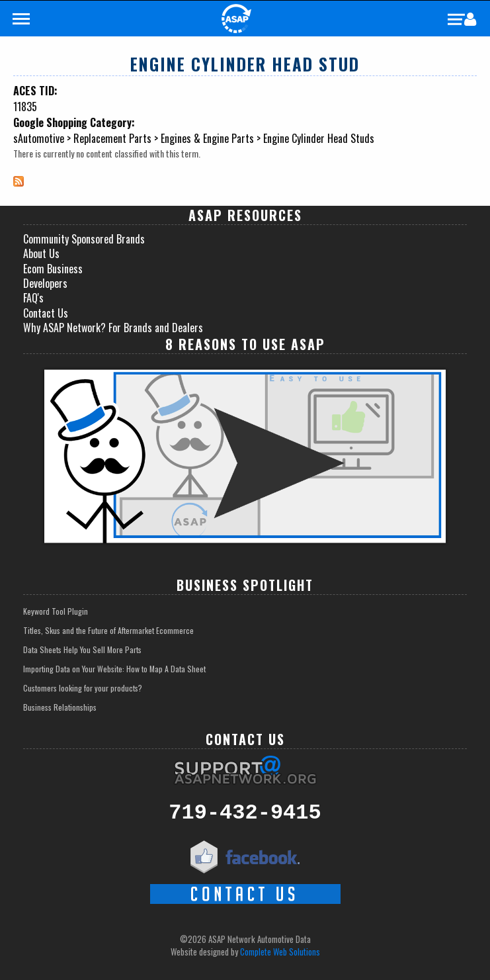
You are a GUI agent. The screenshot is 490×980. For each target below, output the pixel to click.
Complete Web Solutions (280, 952)
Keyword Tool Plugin (56, 611)
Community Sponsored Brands (84, 239)
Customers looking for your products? (83, 688)
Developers (45, 283)
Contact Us (46, 313)
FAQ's (33, 298)
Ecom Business (53, 269)
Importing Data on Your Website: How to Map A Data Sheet (114, 669)
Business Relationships (60, 707)
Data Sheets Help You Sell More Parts (82, 649)
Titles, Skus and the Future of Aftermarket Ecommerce (108, 630)
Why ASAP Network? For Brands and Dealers (113, 328)
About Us (41, 253)
